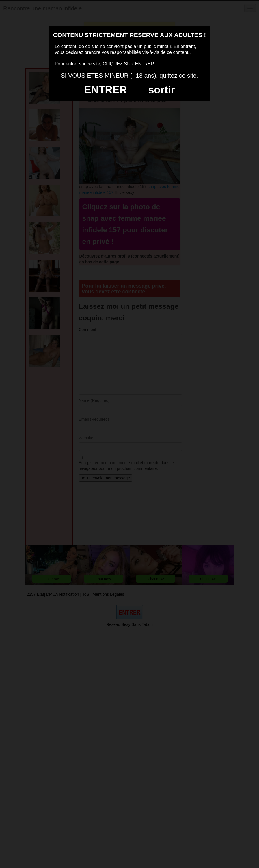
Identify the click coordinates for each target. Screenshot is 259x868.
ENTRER (106, 90)
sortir (161, 90)
